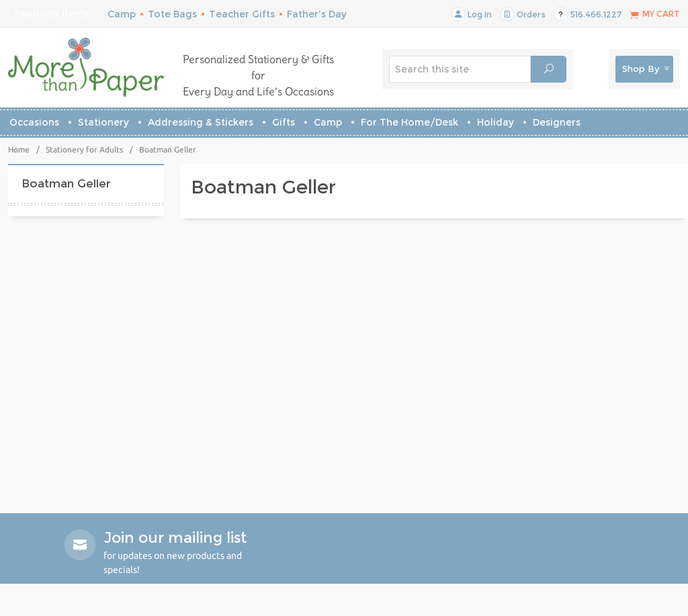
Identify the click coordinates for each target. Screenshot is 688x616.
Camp (122, 14)
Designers (557, 122)
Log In (471, 14)
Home (19, 149)
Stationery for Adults (84, 149)
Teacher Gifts (242, 14)
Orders (523, 14)
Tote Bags (172, 14)
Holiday (496, 122)
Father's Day (317, 14)
